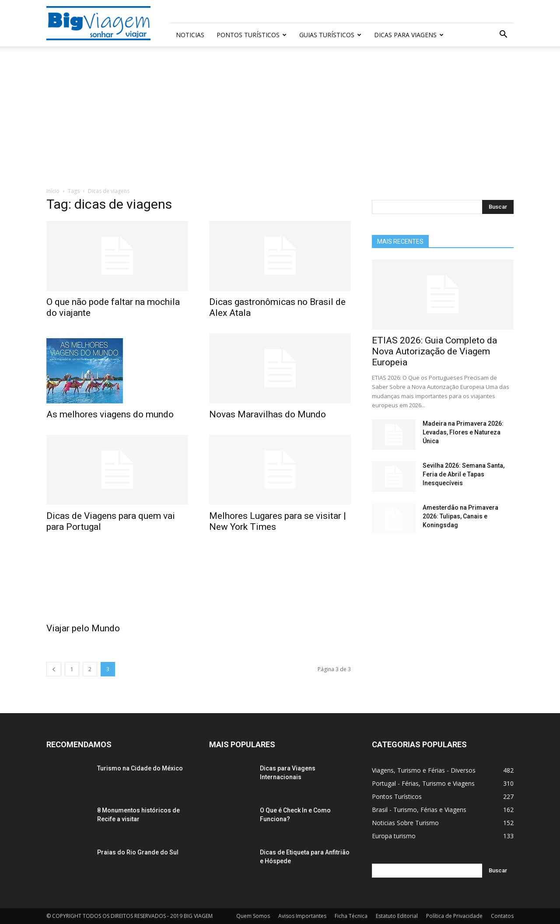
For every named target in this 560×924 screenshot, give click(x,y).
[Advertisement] (280, 121)
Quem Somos (253, 916)
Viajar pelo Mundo (83, 628)
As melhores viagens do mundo (110, 414)
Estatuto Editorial (397, 916)
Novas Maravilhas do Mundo (268, 414)
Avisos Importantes (302, 916)
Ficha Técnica (351, 916)
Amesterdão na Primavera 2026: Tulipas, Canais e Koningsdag (460, 516)
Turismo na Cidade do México (140, 768)
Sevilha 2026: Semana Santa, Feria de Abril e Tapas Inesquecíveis (464, 474)
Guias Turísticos (330, 35)
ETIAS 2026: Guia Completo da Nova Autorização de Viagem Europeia (434, 351)
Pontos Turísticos (252, 35)
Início (53, 191)
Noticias (190, 35)
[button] (503, 35)
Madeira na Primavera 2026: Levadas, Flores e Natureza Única (463, 432)
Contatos (502, 916)
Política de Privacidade (454, 916)
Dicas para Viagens (409, 35)
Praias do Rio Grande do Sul (138, 852)
